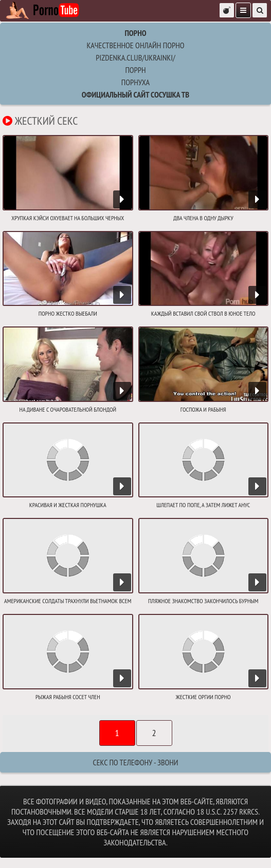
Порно (135, 33)
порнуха (135, 82)
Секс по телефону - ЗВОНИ (135, 762)
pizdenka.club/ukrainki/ (135, 57)
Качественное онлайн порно (135, 45)
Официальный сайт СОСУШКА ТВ (135, 94)
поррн (135, 70)
